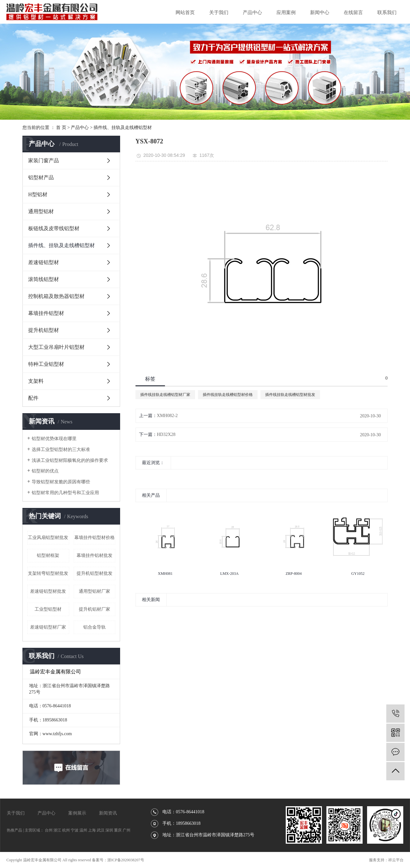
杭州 (66, 830)
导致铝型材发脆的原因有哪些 (61, 482)
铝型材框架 (48, 555)
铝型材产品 (41, 177)
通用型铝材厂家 (94, 591)
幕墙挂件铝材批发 (94, 555)
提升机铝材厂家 (94, 609)
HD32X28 (166, 434)
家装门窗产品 (44, 161)
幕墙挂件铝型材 (46, 313)
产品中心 (252, 12)
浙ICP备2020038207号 (126, 860)
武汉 (101, 830)
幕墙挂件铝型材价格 (94, 538)
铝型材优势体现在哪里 (54, 439)
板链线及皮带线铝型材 (54, 228)
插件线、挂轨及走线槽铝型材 (123, 128)
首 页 (61, 128)
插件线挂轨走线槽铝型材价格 (228, 395)
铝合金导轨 (94, 627)
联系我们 (387, 12)
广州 (127, 830)
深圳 (109, 830)
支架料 (36, 381)
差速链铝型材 (44, 262)
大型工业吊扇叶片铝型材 (56, 347)
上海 (92, 830)
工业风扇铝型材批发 (48, 538)
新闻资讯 (108, 813)
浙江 (57, 830)
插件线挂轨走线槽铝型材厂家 (165, 395)
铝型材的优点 (45, 471)
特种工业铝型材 (46, 364)
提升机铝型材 (44, 330)
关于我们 (219, 12)
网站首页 (185, 12)
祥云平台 (396, 860)
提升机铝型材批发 (94, 573)
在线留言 (353, 12)
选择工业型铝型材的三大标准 (61, 450)
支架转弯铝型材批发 (48, 573)
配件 (33, 398)
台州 (49, 830)
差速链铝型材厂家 (48, 627)
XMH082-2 (167, 416)
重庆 (118, 830)
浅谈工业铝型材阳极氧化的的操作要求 (70, 460)
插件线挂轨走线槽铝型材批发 (290, 395)
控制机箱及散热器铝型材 (56, 296)
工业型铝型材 (48, 609)
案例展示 (77, 813)
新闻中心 (320, 12)
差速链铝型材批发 (48, 591)
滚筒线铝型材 (44, 279)
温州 (83, 830)
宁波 (75, 830)
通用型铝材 (41, 211)
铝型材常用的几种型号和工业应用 (65, 493)
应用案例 (286, 12)
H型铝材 (38, 194)
